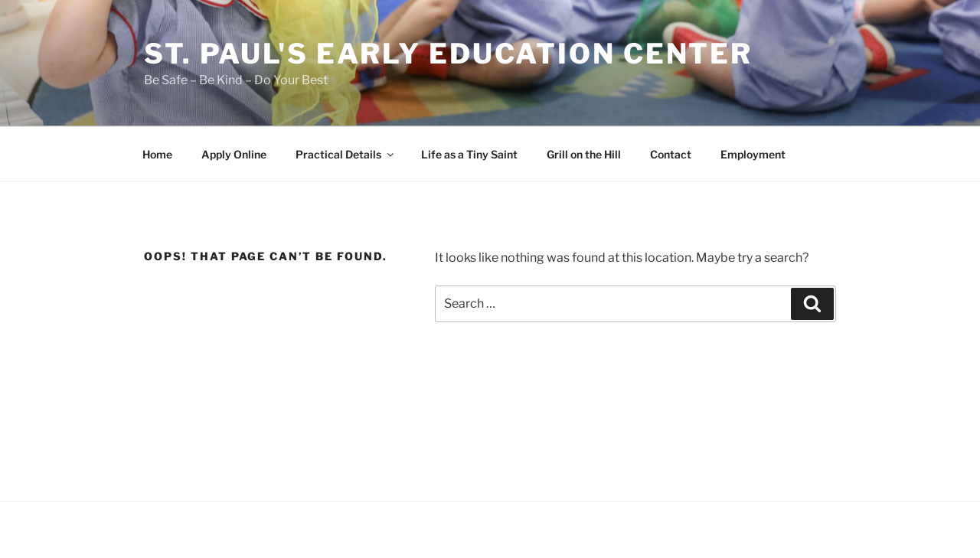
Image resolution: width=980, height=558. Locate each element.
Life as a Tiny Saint (469, 154)
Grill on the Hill (584, 154)
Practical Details (346, 154)
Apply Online (234, 154)
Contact (671, 154)
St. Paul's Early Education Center (448, 54)
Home (157, 154)
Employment (753, 154)
